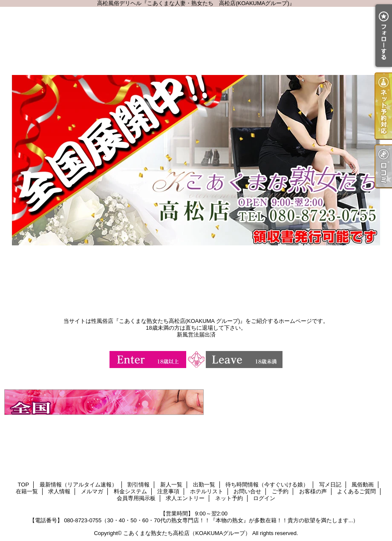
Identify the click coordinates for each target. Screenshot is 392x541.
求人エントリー (185, 498)
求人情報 (59, 491)
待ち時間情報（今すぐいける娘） (267, 485)
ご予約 (280, 491)
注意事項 (168, 491)
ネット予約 (229, 498)
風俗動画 (363, 485)
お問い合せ (247, 491)
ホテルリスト (207, 491)
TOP (24, 485)
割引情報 (138, 485)
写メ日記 (330, 485)
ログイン (264, 498)
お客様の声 (313, 491)
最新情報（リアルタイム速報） (78, 485)
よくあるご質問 (356, 491)
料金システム (130, 491)
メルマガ (92, 491)
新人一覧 (171, 485)
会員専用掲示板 (136, 498)
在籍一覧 (27, 491)
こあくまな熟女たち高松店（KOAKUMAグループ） (187, 533)
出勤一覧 (204, 485)
